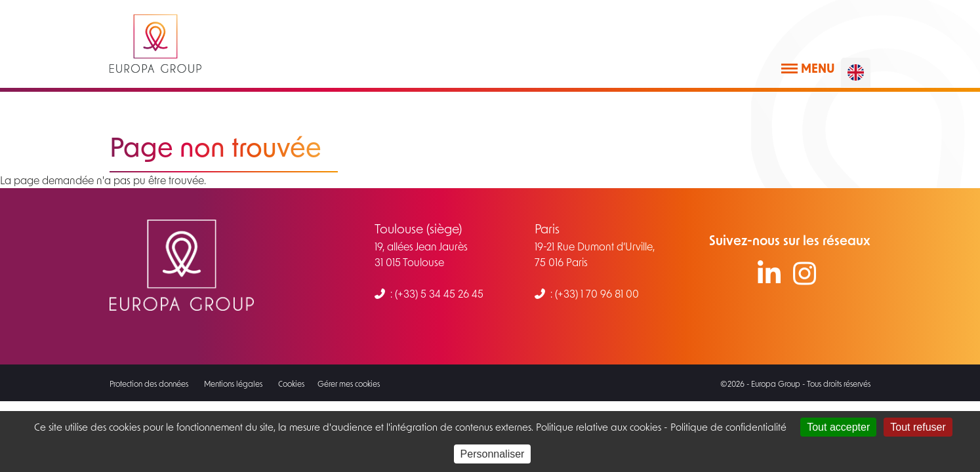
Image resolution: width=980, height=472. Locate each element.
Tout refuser (918, 427)
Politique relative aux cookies (597, 427)
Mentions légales (233, 383)
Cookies (291, 383)
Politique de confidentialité (728, 427)
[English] (856, 72)
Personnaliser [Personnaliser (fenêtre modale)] (493, 454)
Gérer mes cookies (349, 383)
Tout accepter (838, 427)
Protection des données (149, 383)
